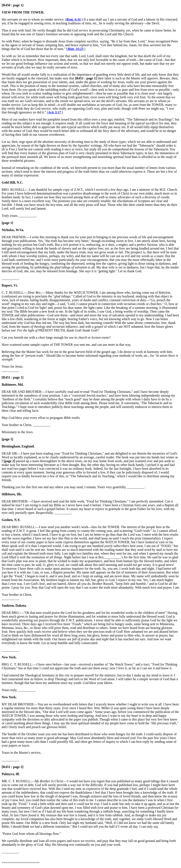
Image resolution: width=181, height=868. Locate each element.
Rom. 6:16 (73, 19)
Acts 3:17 (55, 112)
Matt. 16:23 (75, 49)
